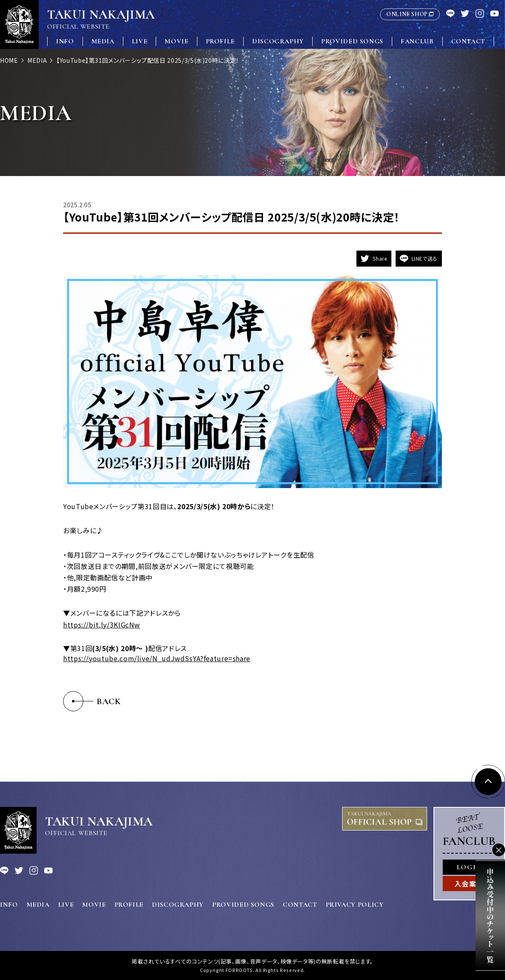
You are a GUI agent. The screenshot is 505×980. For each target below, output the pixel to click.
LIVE (140, 41)
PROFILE (220, 41)
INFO (65, 41)
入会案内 (469, 884)
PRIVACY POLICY (355, 905)
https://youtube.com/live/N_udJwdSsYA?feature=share (157, 658)
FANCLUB (417, 41)
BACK (109, 701)
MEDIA (103, 41)
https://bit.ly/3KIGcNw (102, 625)
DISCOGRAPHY (278, 41)
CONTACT (468, 41)
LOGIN (469, 867)
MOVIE (176, 41)
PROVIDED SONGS (352, 41)
